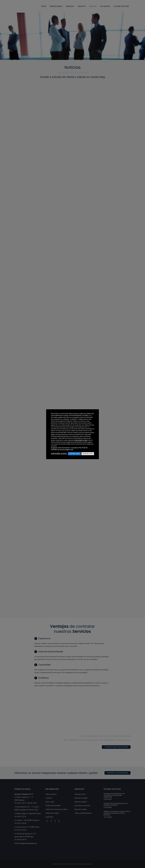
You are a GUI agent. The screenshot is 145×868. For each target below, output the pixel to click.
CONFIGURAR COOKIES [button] (81, 440)
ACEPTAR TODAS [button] (74, 454)
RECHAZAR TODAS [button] (88, 454)
